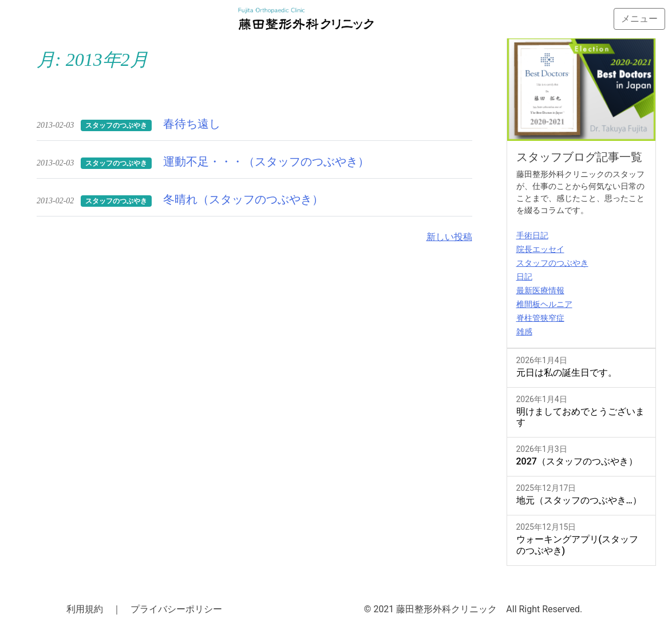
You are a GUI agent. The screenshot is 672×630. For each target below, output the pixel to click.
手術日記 (532, 235)
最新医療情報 (540, 290)
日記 (524, 277)
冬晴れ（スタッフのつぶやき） (243, 199)
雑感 (524, 332)
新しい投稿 (449, 237)
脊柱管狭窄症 (540, 318)
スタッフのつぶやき (552, 263)
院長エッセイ (540, 249)
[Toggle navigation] (639, 19)
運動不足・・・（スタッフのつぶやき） (266, 162)
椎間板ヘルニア (544, 304)
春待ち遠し (192, 124)
